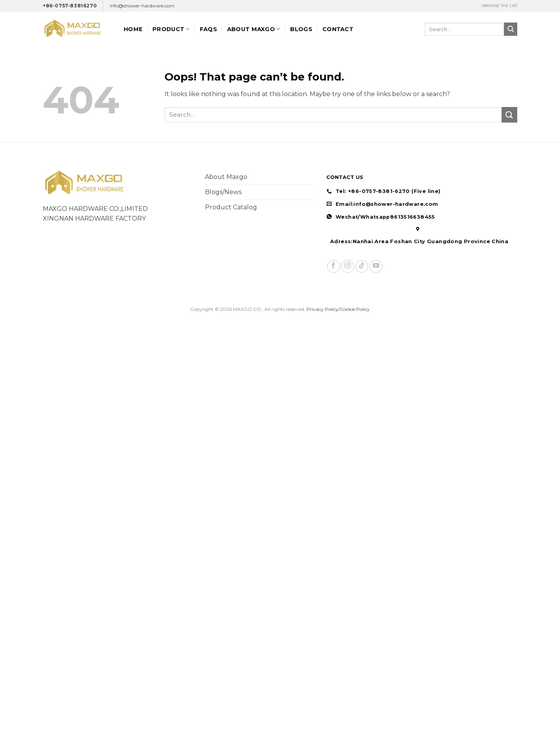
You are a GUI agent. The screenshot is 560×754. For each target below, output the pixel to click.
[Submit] (511, 29)
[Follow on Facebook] (333, 266)
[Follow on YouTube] (376, 266)
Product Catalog (231, 207)
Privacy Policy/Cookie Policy (338, 309)
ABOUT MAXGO (254, 29)
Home (133, 29)
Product (171, 29)
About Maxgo (226, 177)
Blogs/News (223, 192)
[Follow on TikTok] (362, 266)
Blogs (301, 29)
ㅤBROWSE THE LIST (499, 6)
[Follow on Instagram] (347, 266)
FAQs (208, 29)
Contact (338, 29)
